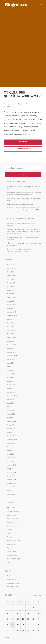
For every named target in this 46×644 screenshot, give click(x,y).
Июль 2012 (11, 447)
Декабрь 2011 (12, 472)
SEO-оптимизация (13, 511)
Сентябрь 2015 (12, 316)
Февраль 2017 (12, 297)
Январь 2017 (11, 301)
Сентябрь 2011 (12, 483)
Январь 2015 (11, 341)
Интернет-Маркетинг (18, 104)
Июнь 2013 (11, 407)
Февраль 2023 (12, 276)
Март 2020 (11, 287)
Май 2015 (10, 327)
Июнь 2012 (11, 450)
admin (11, 101)
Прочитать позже (23, 149)
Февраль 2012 (12, 465)
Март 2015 (11, 334)
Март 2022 (11, 279)
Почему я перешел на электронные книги (20, 204)
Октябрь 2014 (12, 352)
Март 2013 (11, 418)
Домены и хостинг (13, 526)
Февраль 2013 (12, 421)
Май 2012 (10, 454)
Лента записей (12, 580)
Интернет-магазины (13, 537)
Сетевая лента (12, 551)
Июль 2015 (11, 319)
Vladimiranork (13, 243)
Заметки (10, 530)
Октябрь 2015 (12, 312)
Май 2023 (11, 265)
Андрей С (10, 224)
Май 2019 (10, 294)
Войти (9, 576)
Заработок (10, 533)
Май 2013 (10, 410)
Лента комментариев (14, 583)
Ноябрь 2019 (11, 290)
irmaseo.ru (11, 249)
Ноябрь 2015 (11, 308)
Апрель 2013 (11, 414)
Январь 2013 (11, 425)
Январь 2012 (11, 469)
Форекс (10, 562)
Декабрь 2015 (12, 305)
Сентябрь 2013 (12, 396)
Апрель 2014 (11, 374)
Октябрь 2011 (12, 480)
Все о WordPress (13, 519)
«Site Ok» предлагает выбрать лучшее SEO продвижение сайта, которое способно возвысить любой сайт (23, 232)
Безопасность (11, 515)
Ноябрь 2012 (11, 432)
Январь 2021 (11, 283)
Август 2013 (11, 399)
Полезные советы (13, 544)
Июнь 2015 (11, 323)
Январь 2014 (11, 381)
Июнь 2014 (11, 367)
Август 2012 (11, 443)
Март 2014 (11, 378)
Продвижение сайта (33, 104)
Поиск (23, 174)
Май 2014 (10, 370)
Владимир (10, 237)
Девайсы (10, 522)
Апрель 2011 (11, 494)
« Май (7, 638)
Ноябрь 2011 (11, 476)
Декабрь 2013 (12, 385)
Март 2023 (11, 272)
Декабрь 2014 (12, 345)
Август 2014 (11, 359)
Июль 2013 (11, 403)
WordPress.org (13, 587)
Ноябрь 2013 (11, 389)
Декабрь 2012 (12, 429)
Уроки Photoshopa (14, 559)
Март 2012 (11, 461)
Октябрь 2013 (12, 392)
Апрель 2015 (11, 330)
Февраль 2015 (12, 338)
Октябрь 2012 (12, 436)
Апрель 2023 (12, 268)
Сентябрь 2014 (12, 356)
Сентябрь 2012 (12, 440)
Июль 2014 (11, 363)
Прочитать (23, 142)
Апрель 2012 (11, 458)
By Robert (11, 508)
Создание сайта (12, 555)
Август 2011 (11, 487)
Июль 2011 (11, 491)
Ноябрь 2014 (11, 348)
